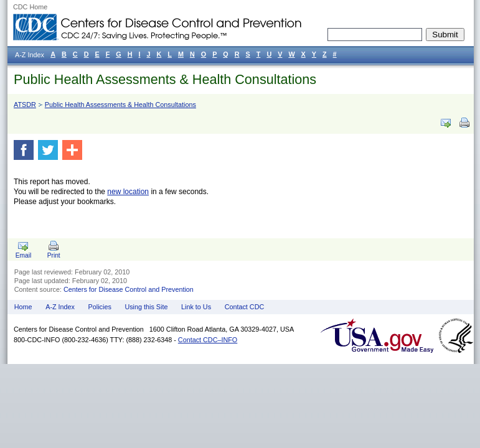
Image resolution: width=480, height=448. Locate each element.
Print (54, 255)
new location (128, 192)
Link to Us (196, 307)
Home (23, 307)
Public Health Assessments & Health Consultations (165, 79)
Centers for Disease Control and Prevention (129, 289)
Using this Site (146, 307)
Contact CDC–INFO (208, 340)
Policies (100, 307)
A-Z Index (60, 307)
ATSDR (25, 105)
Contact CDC (245, 307)
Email (23, 255)
